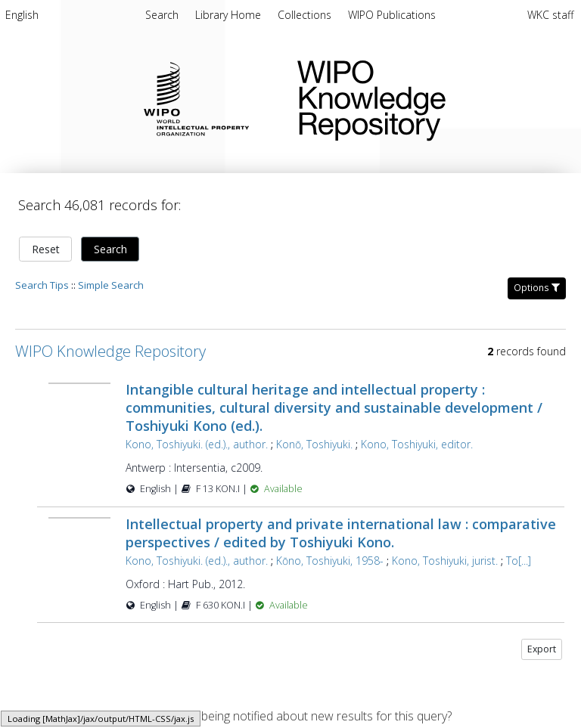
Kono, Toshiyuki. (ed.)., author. (197, 444)
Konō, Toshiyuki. (314, 444)
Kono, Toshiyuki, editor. (417, 444)
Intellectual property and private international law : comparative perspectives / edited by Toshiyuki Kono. (341, 533)
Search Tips (42, 285)
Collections (306, 15)
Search (110, 249)
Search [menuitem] (162, 15)
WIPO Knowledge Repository (427, 98)
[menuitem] (22, 17)
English (22, 15)
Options (537, 288)
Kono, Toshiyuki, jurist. (445, 561)
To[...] (519, 561)
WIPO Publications (392, 15)
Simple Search (111, 285)
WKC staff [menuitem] (550, 15)
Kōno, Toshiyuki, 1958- (330, 561)
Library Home (230, 15)
